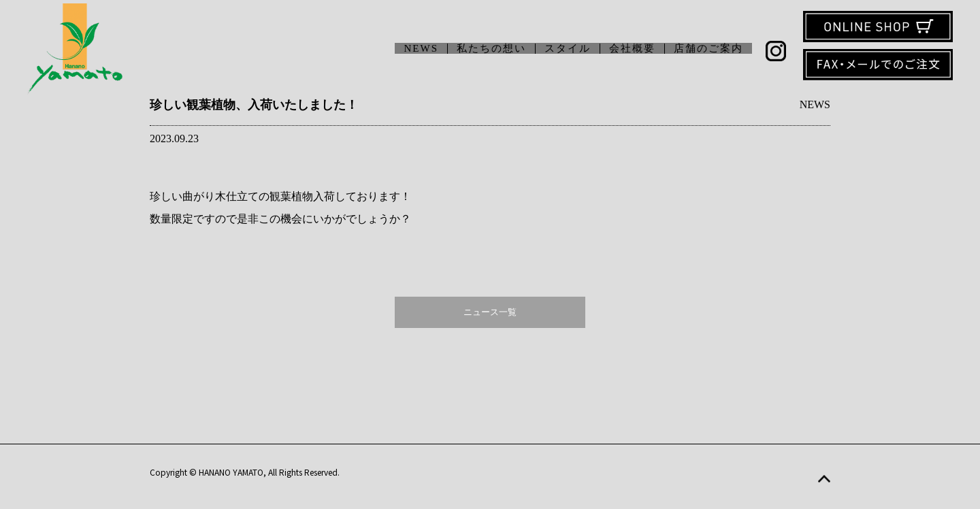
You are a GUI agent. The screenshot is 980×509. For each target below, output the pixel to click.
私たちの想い (491, 49)
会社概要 (632, 49)
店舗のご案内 (708, 49)
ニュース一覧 (490, 312)
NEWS (422, 49)
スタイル (568, 49)
